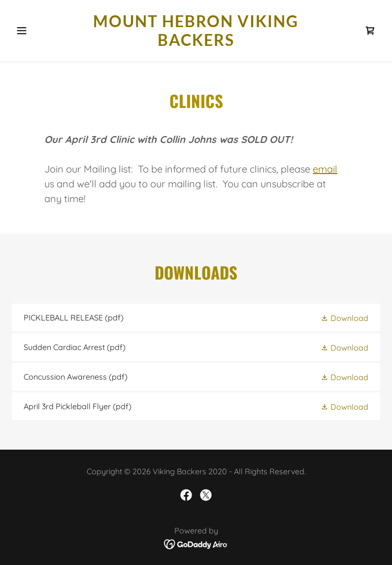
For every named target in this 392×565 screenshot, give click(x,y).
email (325, 169)
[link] (196, 43)
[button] (39, 31)
